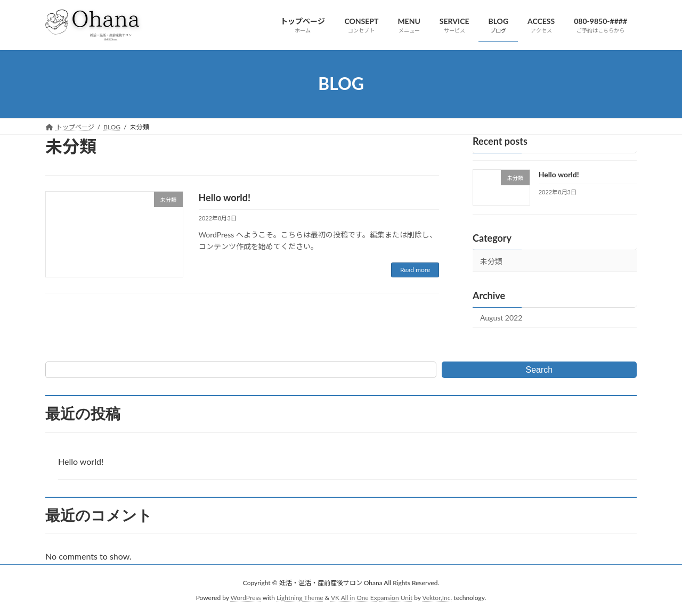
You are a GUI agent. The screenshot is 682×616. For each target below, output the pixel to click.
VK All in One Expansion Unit (372, 598)
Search (539, 370)
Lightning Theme (300, 598)
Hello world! (225, 198)
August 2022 (501, 318)
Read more (415, 270)
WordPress (246, 598)
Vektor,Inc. (437, 598)
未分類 (491, 261)
